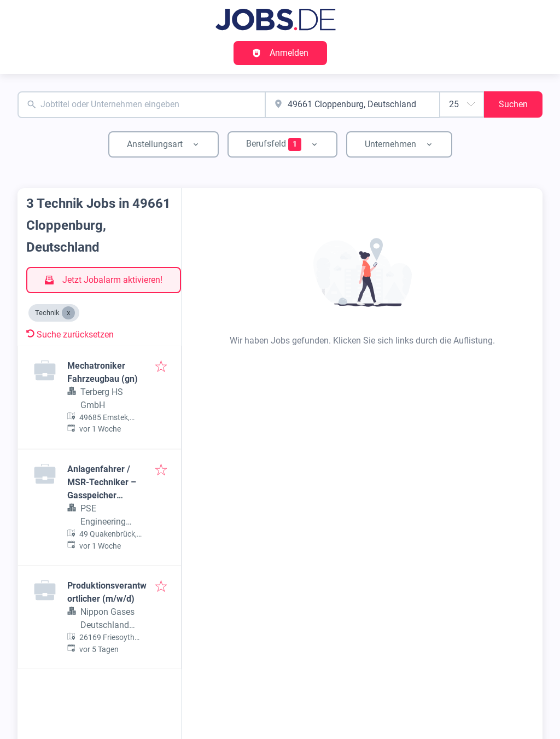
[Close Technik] (68, 313)
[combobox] (141, 105)
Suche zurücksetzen (70, 334)
